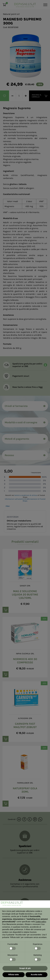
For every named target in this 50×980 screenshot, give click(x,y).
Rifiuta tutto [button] (14, 975)
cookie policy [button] (41, 922)
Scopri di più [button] (25, 968)
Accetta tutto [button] (36, 975)
